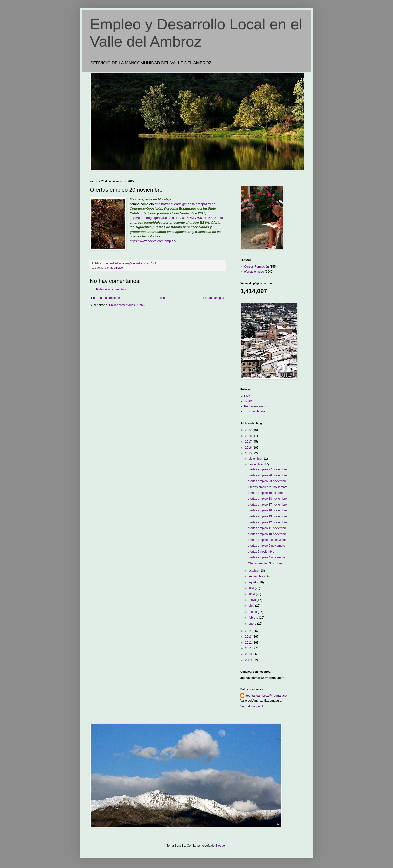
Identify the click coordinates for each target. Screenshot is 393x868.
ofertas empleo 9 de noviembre (269, 540)
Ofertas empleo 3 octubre (265, 563)
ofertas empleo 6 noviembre (267, 546)
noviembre (256, 464)
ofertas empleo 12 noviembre (267, 522)
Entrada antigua (213, 298)
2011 (249, 648)
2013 (249, 637)
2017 (249, 442)
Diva (247, 396)
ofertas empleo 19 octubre (265, 493)
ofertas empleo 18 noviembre (267, 499)
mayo (253, 600)
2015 (249, 453)
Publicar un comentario (112, 289)
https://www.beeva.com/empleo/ (153, 241)
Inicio (161, 298)
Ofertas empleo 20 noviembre (268, 487)
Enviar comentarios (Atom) (127, 305)
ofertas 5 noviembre (261, 552)
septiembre (257, 576)
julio (252, 588)
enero (253, 624)
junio (252, 594)
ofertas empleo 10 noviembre (267, 534)
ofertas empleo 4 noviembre (267, 557)
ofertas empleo (114, 268)
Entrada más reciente (106, 298)
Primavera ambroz (256, 406)
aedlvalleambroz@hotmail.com (267, 696)
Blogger (220, 846)
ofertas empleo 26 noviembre (267, 475)
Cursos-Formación (257, 267)
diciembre (256, 459)
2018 (249, 436)
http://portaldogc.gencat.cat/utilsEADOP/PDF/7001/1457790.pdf (176, 218)
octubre (254, 571)
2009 (249, 660)
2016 (249, 448)
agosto (254, 582)
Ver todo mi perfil (252, 706)
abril (252, 606)
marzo (253, 612)
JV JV (248, 401)
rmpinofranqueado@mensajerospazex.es (185, 204)
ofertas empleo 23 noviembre (267, 481)
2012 (249, 643)
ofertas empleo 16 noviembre (267, 510)
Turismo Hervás (255, 411)
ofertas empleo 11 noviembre (267, 528)
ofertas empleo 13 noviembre (267, 516)
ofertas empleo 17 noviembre (267, 505)
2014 (249, 631)
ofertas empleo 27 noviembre (267, 469)
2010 (249, 654)
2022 (249, 430)
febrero (254, 618)
